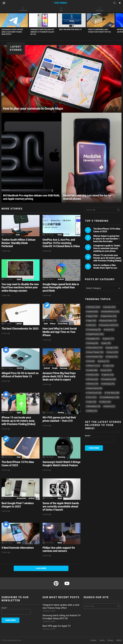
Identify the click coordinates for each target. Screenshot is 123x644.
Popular (23, 9)
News (60, 235)
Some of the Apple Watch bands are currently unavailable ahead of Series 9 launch (61, 506)
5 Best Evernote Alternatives (18, 548)
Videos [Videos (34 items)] (106, 402)
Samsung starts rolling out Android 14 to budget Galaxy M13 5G (42, 32)
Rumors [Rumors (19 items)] (93, 384)
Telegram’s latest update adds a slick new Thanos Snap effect (12, 32)
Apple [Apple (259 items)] (93, 316)
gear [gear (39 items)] (107, 343)
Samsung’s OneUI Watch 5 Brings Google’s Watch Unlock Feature (61, 464)
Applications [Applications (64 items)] (109, 316)
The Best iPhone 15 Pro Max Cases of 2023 (18, 464)
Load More (41, 568)
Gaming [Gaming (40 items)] (93, 343)
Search (118, 210)
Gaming (61, 413)
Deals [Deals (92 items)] (110, 330)
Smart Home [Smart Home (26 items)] (95, 388)
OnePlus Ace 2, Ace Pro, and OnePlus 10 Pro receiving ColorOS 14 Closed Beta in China (61, 243)
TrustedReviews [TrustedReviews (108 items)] (110, 397)
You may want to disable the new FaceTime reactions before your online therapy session (20, 287)
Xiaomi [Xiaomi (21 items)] (110, 406)
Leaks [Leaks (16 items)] (109, 366)
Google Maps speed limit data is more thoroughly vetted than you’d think (61, 287)
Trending (100, 9)
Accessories (21, 498)
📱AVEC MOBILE (59, 3)
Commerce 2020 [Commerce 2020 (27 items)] (109, 325)
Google (55, 368)
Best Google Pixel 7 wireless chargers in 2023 (18, 505)
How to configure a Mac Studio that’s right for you (105, 267)
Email (88, 436)
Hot (61, 9)
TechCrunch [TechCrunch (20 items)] (95, 393)
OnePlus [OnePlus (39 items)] (93, 375)
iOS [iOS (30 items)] (91, 361)
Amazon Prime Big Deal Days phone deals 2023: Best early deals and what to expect (59, 376)
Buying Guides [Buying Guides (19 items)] (108, 321)
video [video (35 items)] (92, 402)
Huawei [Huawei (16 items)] (112, 357)
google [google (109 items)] (112, 348)
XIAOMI (20, 368)
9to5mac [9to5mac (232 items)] (94, 307)
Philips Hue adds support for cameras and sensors (59, 549)
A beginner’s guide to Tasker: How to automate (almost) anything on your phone (107, 248)
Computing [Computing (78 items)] (94, 330)
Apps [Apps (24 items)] (92, 321)
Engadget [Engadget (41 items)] (94, 339)
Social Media (63, 324)
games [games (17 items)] (109, 339)
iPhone (53, 324)
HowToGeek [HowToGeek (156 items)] (95, 357)
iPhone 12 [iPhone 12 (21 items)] (94, 366)
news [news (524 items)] (107, 370)
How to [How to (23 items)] (113, 352)
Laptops (19, 324)
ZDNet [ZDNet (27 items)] (92, 411)
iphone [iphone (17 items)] (104, 361)
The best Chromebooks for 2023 (20, 329)
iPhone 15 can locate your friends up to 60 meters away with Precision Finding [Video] (18, 421)
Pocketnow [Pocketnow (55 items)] (109, 379)
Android (61, 279)
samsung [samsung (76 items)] (109, 384)
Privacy (110, 640)
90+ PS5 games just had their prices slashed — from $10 (59, 419)
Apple (19, 279)
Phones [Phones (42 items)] (93, 379)
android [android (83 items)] (93, 312)
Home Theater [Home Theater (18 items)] (96, 352)
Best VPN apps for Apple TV (70, 30)
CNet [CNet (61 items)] (92, 325)
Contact (93, 640)
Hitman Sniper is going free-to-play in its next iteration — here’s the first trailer (107, 239)
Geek (18, 235)
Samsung (64, 368)
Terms (102, 640)
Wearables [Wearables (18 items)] (94, 406)
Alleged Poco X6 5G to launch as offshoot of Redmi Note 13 (20, 375)
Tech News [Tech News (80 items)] (113, 393)
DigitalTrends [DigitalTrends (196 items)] (96, 334)
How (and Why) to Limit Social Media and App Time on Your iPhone (60, 332)
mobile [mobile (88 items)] (93, 370)
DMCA (119, 640)
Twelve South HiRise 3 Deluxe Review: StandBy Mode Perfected (18, 243)
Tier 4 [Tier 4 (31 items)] (92, 397)
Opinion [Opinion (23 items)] (108, 375)
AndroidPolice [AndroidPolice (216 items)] (111, 312)
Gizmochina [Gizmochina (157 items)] (95, 348)
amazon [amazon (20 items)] (110, 307)
